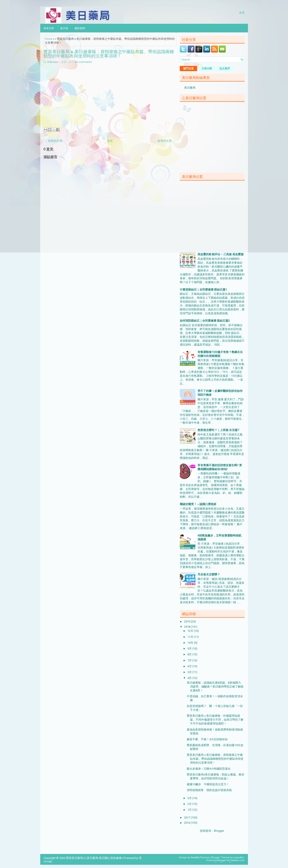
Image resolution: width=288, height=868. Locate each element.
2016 (187, 823)
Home (49, 39)
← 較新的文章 (54, 141)
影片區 (64, 28)
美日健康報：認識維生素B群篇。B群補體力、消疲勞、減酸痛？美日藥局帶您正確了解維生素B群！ (215, 687)
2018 (187, 627)
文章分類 (207, 69)
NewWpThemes (200, 858)
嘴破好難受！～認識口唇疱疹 (198, 504)
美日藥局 (190, 88)
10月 (191, 643)
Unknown (53, 62)
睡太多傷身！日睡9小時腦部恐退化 (209, 769)
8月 (190, 654)
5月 (190, 672)
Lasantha (238, 858)
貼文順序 (225, 69)
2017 (187, 818)
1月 (190, 810)
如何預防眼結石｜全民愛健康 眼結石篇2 (205, 321)
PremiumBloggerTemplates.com (226, 860)
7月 (190, 660)
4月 (190, 678)
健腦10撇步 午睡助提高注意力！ (208, 784)
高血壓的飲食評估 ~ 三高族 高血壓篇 (221, 254)
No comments (83, 62)
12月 (191, 631)
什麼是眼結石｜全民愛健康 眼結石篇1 (203, 290)
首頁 (242, 12)
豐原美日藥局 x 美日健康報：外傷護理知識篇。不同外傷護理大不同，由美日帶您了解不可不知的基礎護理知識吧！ (215, 720)
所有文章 (49, 28)
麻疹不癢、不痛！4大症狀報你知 (207, 739)
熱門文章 (188, 69)
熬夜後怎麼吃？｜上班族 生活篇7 (218, 430)
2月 (190, 804)
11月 (191, 637)
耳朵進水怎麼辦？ (209, 574)
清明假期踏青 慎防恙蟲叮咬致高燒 (209, 790)
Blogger (219, 831)
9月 (190, 649)
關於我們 (80, 28)
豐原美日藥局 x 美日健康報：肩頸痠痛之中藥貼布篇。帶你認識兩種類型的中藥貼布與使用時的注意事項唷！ (109, 54)
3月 (190, 798)
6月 (190, 666)
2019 (187, 621)
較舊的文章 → (167, 141)
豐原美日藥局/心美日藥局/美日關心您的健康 (94, 858)
